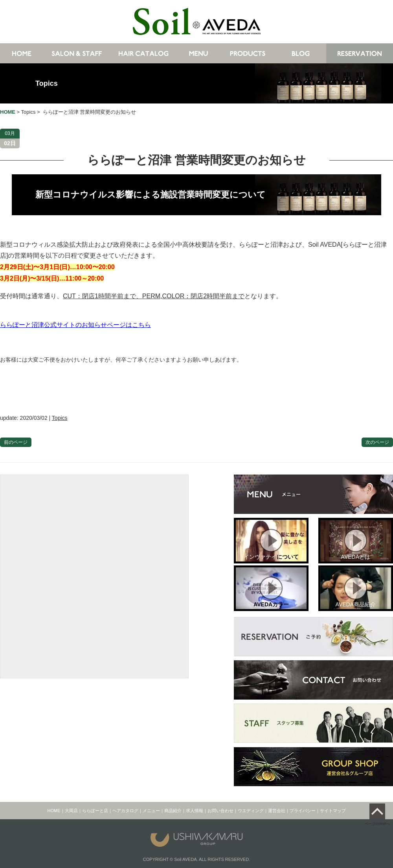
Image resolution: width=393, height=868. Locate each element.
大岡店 (71, 811)
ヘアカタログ (125, 811)
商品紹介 (173, 811)
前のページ (16, 442)
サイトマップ (333, 811)
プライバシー (303, 811)
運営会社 (277, 811)
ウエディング (251, 811)
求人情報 (195, 811)
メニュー (151, 811)
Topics (47, 83)
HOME (54, 811)
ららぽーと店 (95, 811)
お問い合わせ (220, 811)
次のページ (377, 442)
